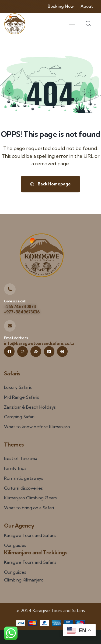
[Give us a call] (10, 289)
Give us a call (15, 301)
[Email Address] (10, 326)
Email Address (16, 338)
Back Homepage (50, 184)
